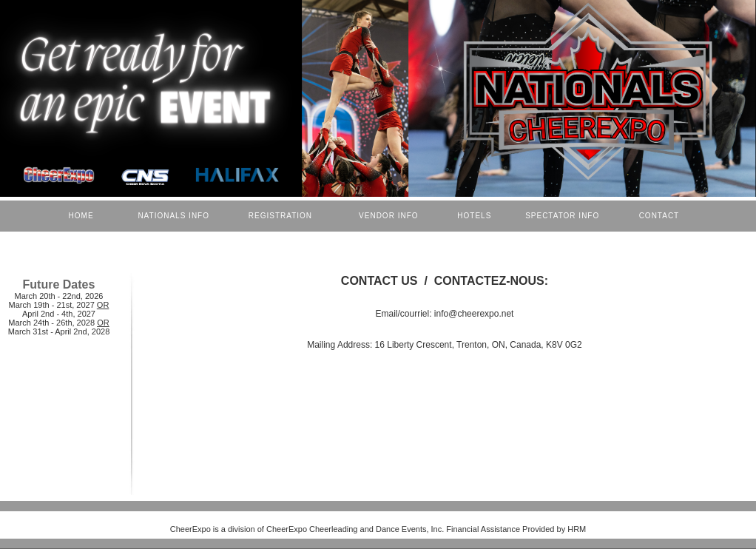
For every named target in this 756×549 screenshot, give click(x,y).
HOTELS (476, 216)
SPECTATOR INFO (565, 216)
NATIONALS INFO (172, 216)
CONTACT (659, 216)
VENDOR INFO (390, 216)
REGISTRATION (280, 216)
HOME (81, 216)
